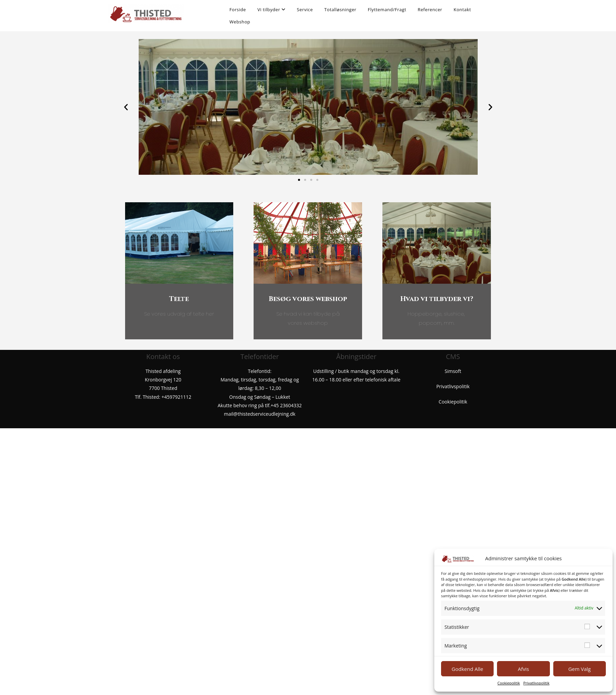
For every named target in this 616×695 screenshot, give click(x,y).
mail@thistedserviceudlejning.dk (260, 414)
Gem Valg (579, 669)
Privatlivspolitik (536, 683)
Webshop (240, 22)
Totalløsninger (340, 10)
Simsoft (453, 371)
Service (305, 10)
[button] (126, 107)
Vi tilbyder (271, 10)
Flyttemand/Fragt (387, 10)
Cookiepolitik (509, 683)
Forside (238, 10)
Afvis (524, 669)
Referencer (430, 10)
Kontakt (462, 10)
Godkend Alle (467, 669)
